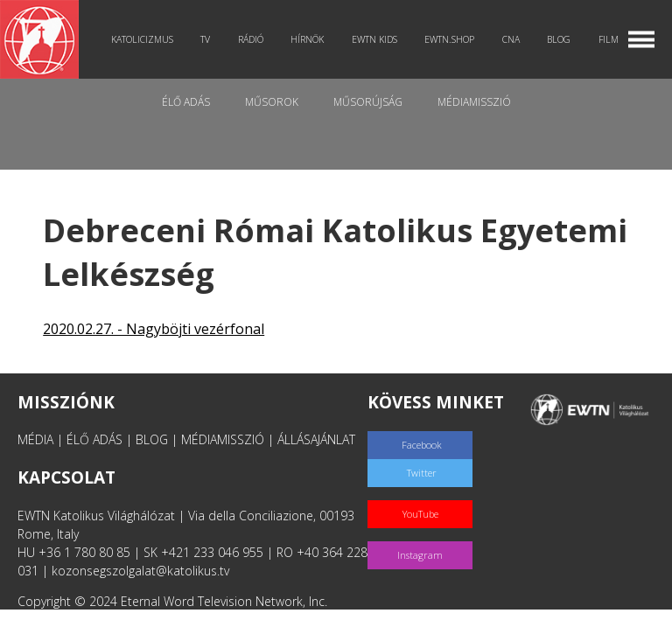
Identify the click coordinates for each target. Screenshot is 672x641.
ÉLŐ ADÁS (94, 439)
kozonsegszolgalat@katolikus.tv (140, 571)
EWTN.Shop (449, 39)
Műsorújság (368, 102)
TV (205, 39)
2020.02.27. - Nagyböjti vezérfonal (154, 329)
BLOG (152, 439)
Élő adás (186, 102)
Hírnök (307, 39)
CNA (511, 39)
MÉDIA (35, 439)
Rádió (251, 39)
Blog (559, 39)
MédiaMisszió (474, 102)
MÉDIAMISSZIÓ (223, 439)
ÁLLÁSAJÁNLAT (316, 439)
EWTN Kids (374, 39)
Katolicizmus (142, 39)
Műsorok (272, 102)
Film (609, 39)
